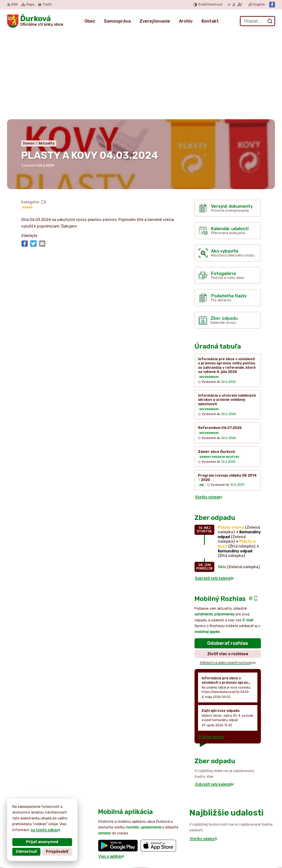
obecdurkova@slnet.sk (255, 853)
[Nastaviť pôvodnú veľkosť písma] (234, 5)
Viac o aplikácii (111, 768)
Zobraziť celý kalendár (215, 490)
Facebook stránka (251, 858)
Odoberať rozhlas (228, 555)
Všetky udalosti (203, 751)
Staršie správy (211, 649)
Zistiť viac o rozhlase (228, 566)
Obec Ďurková (48, 819)
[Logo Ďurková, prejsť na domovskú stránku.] (35, 21)
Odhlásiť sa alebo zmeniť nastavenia (228, 575)
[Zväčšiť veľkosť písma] (240, 5)
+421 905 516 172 (250, 849)
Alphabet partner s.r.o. (72, 815)
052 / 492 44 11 (248, 844)
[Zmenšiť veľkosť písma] (229, 5)
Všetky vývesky (209, 409)
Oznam (27, 119)
